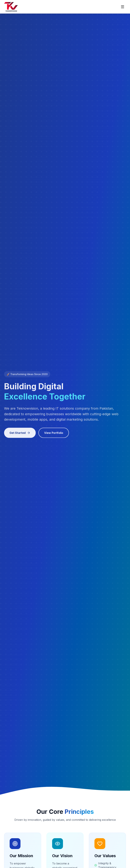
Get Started (20, 434)
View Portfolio (54, 434)
